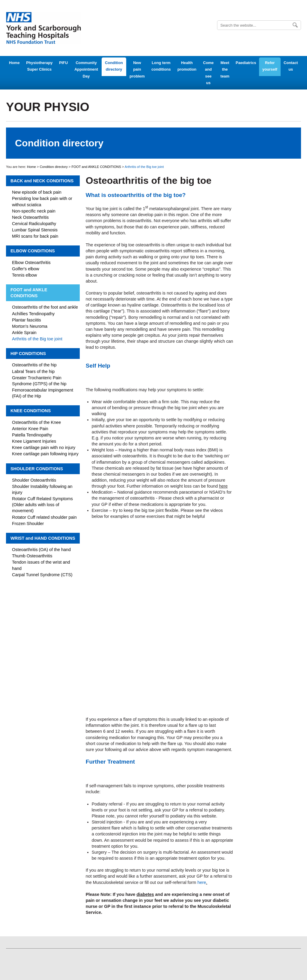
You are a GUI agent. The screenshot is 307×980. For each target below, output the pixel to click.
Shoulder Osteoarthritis (34, 480)
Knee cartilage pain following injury (45, 454)
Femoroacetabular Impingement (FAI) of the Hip (43, 393)
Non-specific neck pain (34, 211)
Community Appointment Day (86, 69)
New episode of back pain (37, 192)
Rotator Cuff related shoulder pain (44, 517)
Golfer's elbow (26, 269)
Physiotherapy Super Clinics (39, 66)
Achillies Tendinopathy (33, 314)
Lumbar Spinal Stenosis (35, 230)
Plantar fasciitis (27, 320)
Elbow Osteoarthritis (31, 263)
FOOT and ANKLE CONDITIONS (96, 167)
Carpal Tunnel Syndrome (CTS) (42, 575)
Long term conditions (161, 66)
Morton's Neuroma (30, 326)
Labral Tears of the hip (33, 371)
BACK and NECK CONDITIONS (42, 181)
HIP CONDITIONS (28, 354)
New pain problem (137, 69)
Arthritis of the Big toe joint (37, 339)
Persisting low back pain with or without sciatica (42, 201)
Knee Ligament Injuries (34, 441)
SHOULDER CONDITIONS (37, 469)
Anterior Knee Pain (30, 429)
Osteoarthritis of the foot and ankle (45, 307)
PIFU (63, 63)
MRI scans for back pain (35, 236)
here (202, 882)
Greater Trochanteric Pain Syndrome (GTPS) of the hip (39, 381)
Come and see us (208, 73)
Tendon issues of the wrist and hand (41, 565)
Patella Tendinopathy (32, 435)
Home (14, 63)
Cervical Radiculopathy (34, 224)
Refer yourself (270, 66)
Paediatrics (246, 63)
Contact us (291, 66)
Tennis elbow (24, 275)
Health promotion (187, 66)
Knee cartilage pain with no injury (44, 447)
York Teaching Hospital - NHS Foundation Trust (43, 28)
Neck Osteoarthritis (30, 217)
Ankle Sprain (24, 333)
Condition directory (114, 66)
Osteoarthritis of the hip (34, 365)
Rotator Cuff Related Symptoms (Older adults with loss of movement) (42, 505)
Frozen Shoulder (28, 524)
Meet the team (225, 69)
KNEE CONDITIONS (31, 411)
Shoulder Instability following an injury (42, 489)
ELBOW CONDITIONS (33, 251)
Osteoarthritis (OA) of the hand (41, 550)
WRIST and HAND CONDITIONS (43, 538)
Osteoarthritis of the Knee (36, 422)
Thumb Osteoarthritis (32, 556)
